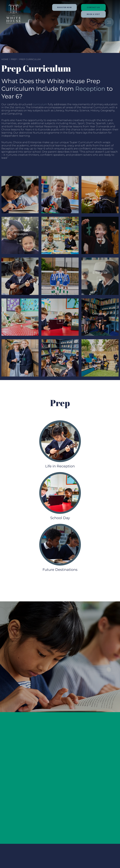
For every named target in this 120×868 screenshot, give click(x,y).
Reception (90, 89)
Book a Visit (93, 14)
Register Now (64, 7)
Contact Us (93, 7)
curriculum (40, 104)
